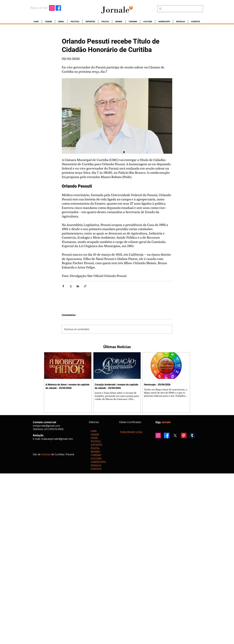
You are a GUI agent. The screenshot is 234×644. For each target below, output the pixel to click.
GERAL (94, 438)
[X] (175, 435)
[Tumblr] (192, 435)
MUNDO (95, 452)
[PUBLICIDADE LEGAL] (131, 432)
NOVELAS (96, 465)
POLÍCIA (95, 448)
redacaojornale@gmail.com (57, 439)
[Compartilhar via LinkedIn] (78, 286)
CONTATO (96, 469)
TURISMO (96, 455)
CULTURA (96, 459)
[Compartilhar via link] (85, 286)
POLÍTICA (96, 441)
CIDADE (95, 435)
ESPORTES (96, 445)
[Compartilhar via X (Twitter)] (71, 286)
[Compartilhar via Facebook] (63, 286)
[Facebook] (58, 8)
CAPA (94, 431)
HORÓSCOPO (98, 462)
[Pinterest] (184, 435)
